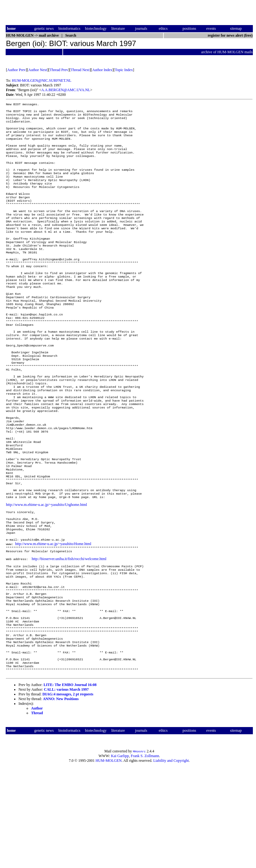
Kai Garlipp (120, 857)
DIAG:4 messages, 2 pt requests (68, 796)
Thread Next (80, 70)
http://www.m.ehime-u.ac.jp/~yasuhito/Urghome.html (46, 577)
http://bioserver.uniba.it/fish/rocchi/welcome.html (69, 640)
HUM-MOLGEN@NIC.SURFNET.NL (42, 81)
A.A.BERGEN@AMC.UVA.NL (66, 90)
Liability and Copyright (171, 862)
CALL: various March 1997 (66, 791)
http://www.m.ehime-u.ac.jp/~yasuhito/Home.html (53, 623)
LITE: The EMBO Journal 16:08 (70, 786)
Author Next (38, 70)
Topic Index (124, 70)
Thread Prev (59, 70)
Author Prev (16, 70)
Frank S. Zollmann (145, 857)
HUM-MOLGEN (108, 862)
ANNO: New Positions (61, 800)
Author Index (102, 70)
